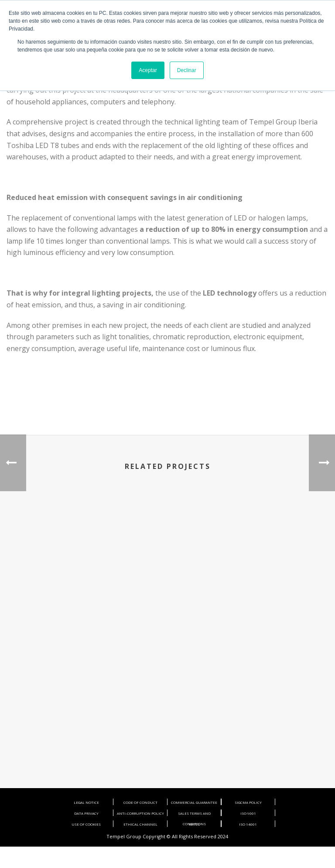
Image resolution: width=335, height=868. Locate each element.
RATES (194, 824)
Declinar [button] (187, 70)
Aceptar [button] (148, 70)
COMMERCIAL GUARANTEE (194, 802)
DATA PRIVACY (86, 813)
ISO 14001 (248, 824)
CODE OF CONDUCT (140, 802)
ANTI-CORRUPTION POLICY (140, 813)
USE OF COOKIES (86, 824)
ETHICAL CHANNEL (140, 824)
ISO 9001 (248, 813)
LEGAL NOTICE (86, 802)
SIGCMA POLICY (248, 802)
